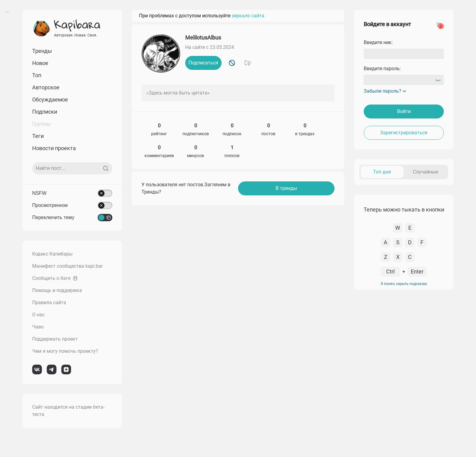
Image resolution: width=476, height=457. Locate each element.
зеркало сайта (248, 16)
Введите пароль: (382, 69)
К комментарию (394, 225)
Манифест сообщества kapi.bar (67, 266)
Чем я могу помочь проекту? (65, 351)
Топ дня (382, 172)
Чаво (38, 327)
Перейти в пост (430, 225)
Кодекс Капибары (52, 254)
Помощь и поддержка (57, 290)
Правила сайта (49, 302)
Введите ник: (378, 42)
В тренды (286, 188)
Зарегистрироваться (404, 133)
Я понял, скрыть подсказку (404, 427)
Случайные (425, 172)
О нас (38, 315)
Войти (404, 111)
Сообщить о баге (55, 278)
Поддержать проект (55, 339)
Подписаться (203, 63)
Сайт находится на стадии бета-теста (68, 411)
